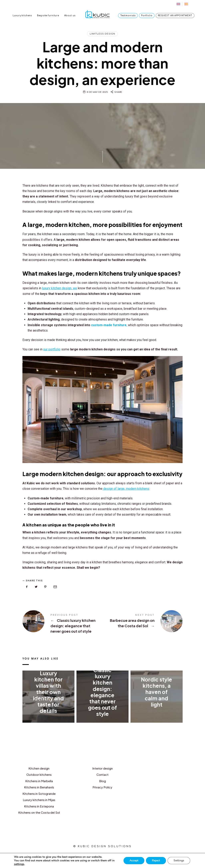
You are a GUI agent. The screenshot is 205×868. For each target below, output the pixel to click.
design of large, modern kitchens (126, 489)
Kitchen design (39, 768)
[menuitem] (178, 4)
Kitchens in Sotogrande (39, 794)
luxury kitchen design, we (60, 288)
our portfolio (52, 349)
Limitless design (102, 34)
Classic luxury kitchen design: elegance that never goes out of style (62, 624)
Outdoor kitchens (39, 774)
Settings (179, 860)
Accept (134, 860)
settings (19, 864)
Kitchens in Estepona (39, 806)
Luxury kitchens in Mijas (39, 800)
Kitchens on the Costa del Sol (39, 812)
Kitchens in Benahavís (39, 787)
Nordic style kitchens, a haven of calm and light (156, 692)
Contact (102, 774)
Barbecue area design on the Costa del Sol (143, 621)
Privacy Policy (102, 787)
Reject (156, 860)
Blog (102, 781)
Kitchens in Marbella (39, 781)
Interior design (102, 768)
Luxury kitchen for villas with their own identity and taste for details (48, 692)
